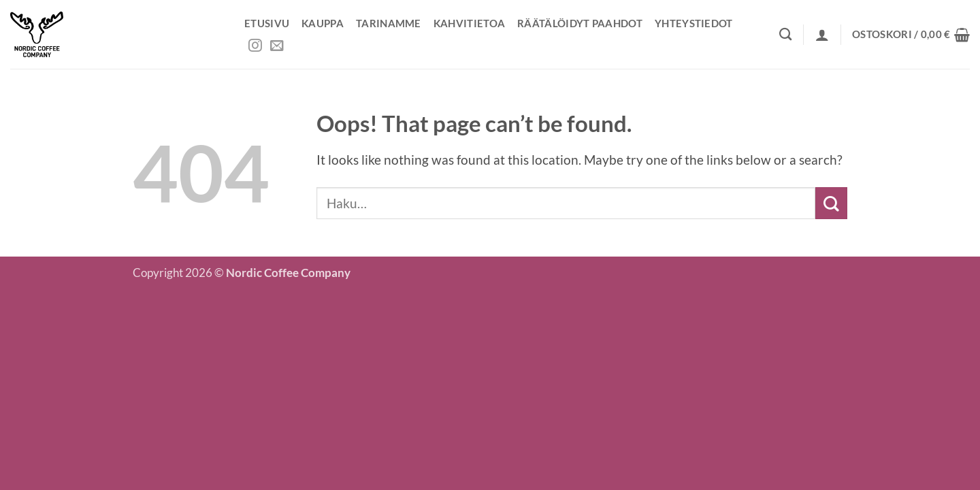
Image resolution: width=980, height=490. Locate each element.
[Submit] (831, 203)
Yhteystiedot (694, 23)
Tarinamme (389, 23)
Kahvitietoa (469, 23)
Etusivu (267, 23)
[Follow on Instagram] (255, 46)
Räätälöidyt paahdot (580, 23)
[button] (822, 35)
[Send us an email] (277, 46)
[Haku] (785, 34)
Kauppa (323, 23)
